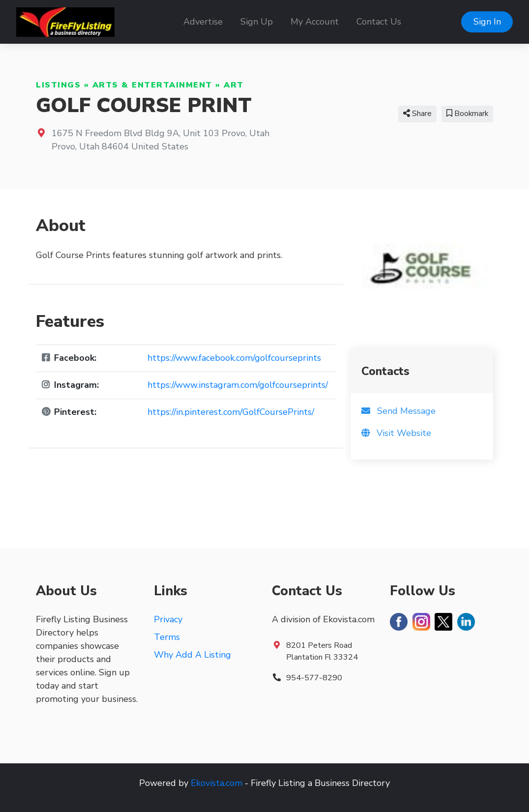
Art (234, 85)
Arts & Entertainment (152, 85)
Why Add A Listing (192, 655)
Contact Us (379, 22)
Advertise (203, 22)
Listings (58, 85)
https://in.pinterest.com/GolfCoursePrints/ (231, 412)
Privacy (168, 619)
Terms (167, 637)
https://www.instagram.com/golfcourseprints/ (238, 385)
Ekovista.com (217, 783)
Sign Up (257, 22)
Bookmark (467, 114)
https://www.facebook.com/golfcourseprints (234, 358)
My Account (315, 22)
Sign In (487, 22)
